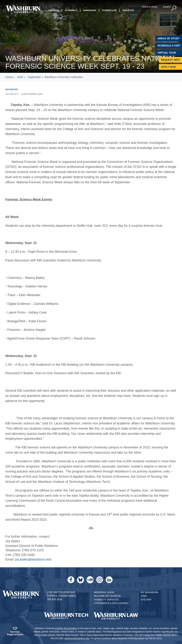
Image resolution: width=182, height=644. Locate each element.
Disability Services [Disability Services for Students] (106, 600)
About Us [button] (54, 10)
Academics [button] (71, 10)
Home (9, 77)
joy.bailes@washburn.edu (33, 559)
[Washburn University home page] (23, 9)
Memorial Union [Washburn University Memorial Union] (104, 592)
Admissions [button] (90, 10)
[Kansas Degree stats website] (15, 633)
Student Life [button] (109, 10)
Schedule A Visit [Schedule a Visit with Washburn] (169, 46)
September (34, 77)
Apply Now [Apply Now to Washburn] (168, 67)
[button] (174, 8)
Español (167, 7)
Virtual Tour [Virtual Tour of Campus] (167, 53)
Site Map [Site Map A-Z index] (146, 600)
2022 (20, 77)
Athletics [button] (128, 10)
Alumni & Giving (150, 7)
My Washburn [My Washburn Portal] (149, 592)
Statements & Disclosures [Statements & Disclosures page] (111, 603)
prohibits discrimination (66, 628)
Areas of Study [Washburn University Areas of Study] (168, 38)
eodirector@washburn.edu (77, 638)
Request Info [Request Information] (170, 60)
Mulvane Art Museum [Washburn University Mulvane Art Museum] (107, 596)
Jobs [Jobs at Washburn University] (144, 596)
